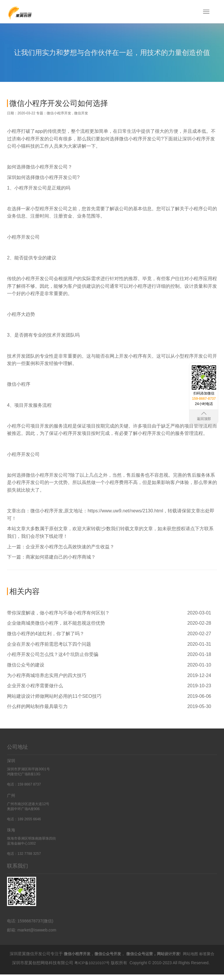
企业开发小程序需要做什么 (35, 686)
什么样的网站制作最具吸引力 (37, 706)
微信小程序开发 (59, 113)
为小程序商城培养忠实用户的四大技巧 (47, 675)
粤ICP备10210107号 (92, 968)
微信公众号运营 (143, 954)
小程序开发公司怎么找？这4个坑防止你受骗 (53, 654)
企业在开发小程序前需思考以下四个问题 (49, 644)
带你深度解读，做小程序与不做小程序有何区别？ (58, 613)
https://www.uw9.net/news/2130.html (125, 511)
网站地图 (198, 954)
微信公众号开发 (110, 954)
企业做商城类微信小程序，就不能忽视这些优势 (56, 623)
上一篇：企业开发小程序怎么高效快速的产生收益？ (61, 547)
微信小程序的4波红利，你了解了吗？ (46, 634)
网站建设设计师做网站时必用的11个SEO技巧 (54, 696)
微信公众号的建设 (26, 665)
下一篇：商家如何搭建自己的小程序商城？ (51, 557)
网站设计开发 (174, 954)
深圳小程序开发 (199, 139)
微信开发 (81, 113)
